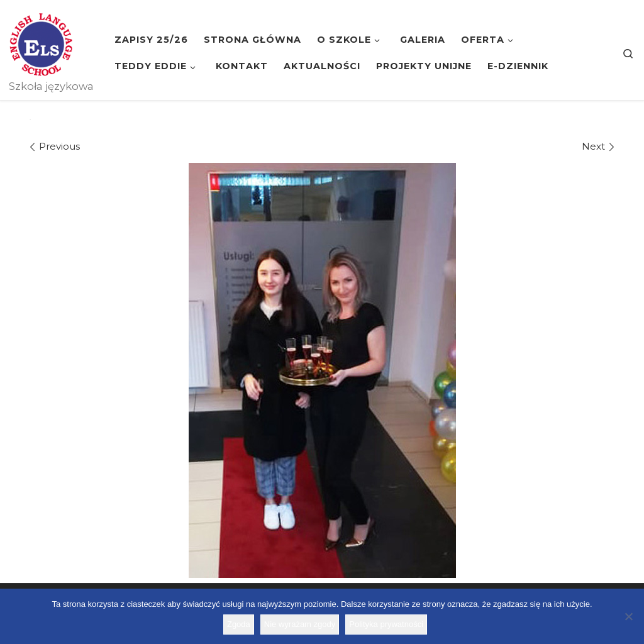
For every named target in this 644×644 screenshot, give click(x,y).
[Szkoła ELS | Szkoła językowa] (41, 43)
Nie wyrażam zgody (300, 624)
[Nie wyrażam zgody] (628, 616)
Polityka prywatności (386, 624)
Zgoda (239, 624)
